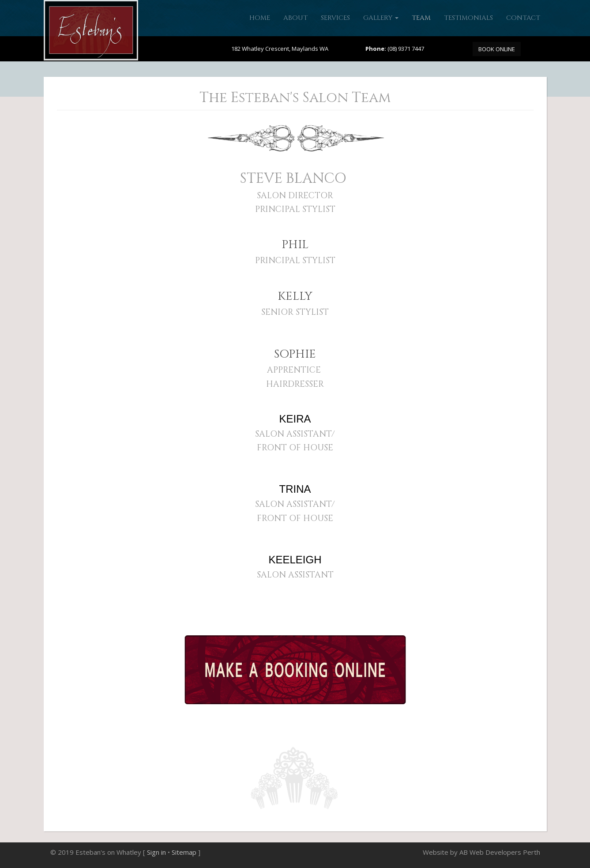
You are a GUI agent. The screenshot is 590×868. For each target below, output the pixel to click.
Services (335, 18)
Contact (523, 18)
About (295, 18)
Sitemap (184, 852)
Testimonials (468, 18)
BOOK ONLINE (497, 49)
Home (260, 18)
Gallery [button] (381, 18)
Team (421, 18)
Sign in (156, 852)
